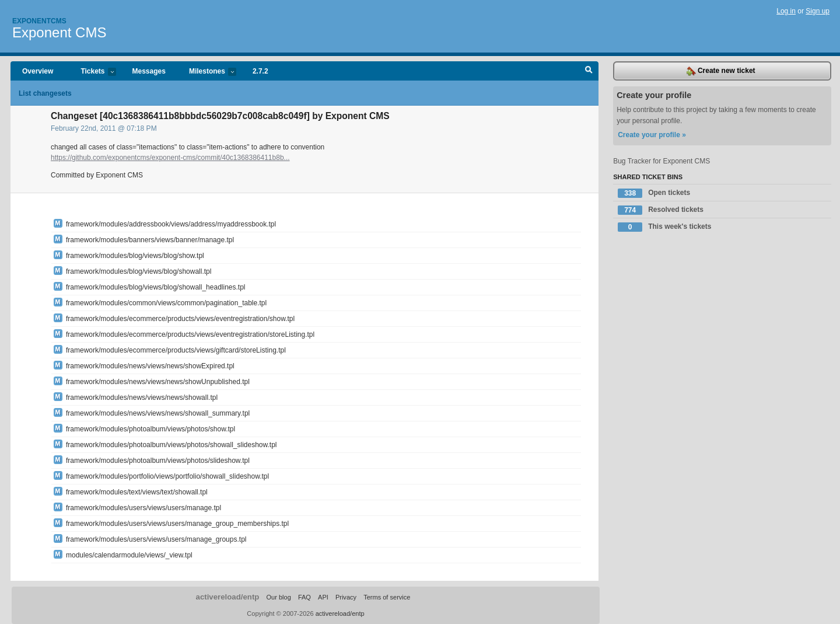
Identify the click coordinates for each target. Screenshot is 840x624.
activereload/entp (228, 597)
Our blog (278, 597)
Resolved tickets (661, 210)
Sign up (818, 11)
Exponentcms (39, 21)
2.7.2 (260, 71)
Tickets (92, 72)
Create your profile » (652, 135)
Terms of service (387, 597)
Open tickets (654, 193)
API (323, 597)
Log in (786, 11)
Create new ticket (721, 71)
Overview (38, 71)
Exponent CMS (59, 32)
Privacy (346, 597)
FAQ (304, 597)
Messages (149, 71)
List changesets (45, 93)
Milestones (207, 72)
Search (589, 71)
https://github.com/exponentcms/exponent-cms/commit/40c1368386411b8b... (170, 158)
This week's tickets (664, 227)
